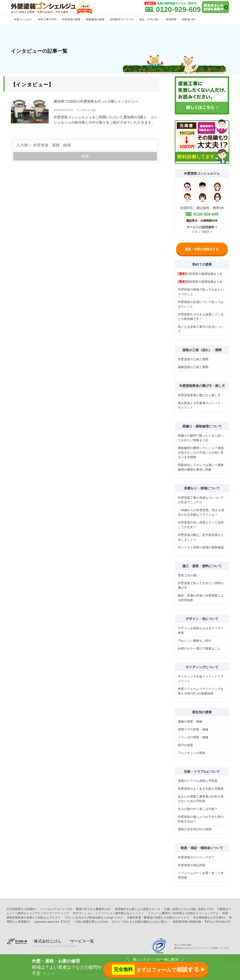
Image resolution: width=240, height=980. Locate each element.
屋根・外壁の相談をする (202, 249)
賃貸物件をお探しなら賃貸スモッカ (137, 909)
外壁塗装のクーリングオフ (196, 857)
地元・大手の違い (150, 19)
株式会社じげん (48, 941)
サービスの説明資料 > (202, 227)
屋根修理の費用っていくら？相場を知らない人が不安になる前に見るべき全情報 (201, 453)
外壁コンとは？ (23, 19)
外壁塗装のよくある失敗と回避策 (201, 789)
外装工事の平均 (47, 19)
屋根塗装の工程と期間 (193, 367)
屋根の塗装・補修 (190, 721)
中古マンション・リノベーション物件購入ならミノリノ (108, 913)
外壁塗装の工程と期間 (193, 359)
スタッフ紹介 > (202, 232)
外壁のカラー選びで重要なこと (199, 648)
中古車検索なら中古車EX (209, 918)
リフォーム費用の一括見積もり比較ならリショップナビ (183, 913)
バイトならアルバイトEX (56, 909)
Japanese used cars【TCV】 (52, 922)
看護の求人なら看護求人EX (93, 909)
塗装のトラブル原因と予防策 (198, 781)
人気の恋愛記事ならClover (92, 922)
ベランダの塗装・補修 (193, 737)
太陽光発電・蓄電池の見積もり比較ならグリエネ (158, 918)
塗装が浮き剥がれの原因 (195, 829)
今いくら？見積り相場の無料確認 (201, 547)
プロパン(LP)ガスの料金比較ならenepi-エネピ (94, 918)
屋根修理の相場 (95, 19)
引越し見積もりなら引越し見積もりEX (188, 909)
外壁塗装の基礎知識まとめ (200, 274)
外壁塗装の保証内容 (192, 865)
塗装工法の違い (189, 575)
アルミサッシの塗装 (192, 753)
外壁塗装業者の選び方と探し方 (199, 395)
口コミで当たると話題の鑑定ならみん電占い (141, 922)
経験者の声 (189, 19)
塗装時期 (171, 19)
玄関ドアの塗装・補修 (193, 729)
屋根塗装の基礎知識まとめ (200, 282)
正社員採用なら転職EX (21, 909)
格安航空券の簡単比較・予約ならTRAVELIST (202, 922)
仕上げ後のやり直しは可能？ (198, 809)
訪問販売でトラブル (122, 19)
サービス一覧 (82, 941)
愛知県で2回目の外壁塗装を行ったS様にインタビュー (96, 101)
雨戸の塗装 (185, 745)
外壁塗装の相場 (71, 19)
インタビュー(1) (86, 110)
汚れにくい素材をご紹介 (195, 641)
